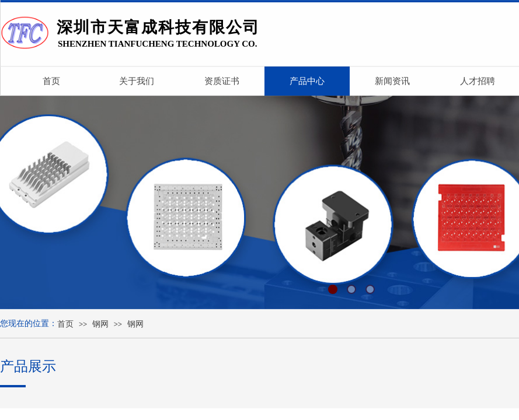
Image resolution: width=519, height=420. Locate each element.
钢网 (100, 324)
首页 (65, 324)
